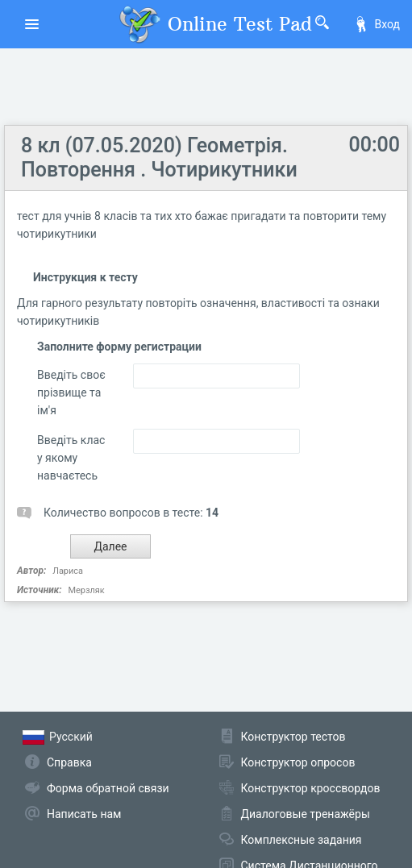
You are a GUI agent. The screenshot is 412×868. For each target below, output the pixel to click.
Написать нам (84, 814)
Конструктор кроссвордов (311, 788)
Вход (377, 24)
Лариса (68, 571)
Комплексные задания (302, 840)
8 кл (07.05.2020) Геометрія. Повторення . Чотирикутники (159, 158)
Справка (69, 762)
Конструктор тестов (293, 737)
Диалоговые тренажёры (306, 814)
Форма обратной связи (108, 788)
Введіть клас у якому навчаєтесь (71, 458)
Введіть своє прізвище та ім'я (71, 392)
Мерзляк (86, 590)
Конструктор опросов (298, 762)
